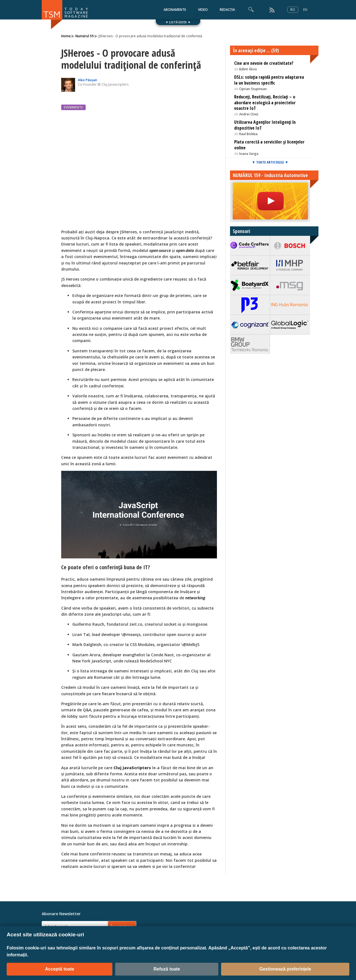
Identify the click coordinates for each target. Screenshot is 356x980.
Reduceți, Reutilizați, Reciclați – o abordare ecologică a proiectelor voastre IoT (265, 103)
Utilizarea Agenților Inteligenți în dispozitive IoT (265, 125)
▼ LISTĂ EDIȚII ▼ (178, 22)
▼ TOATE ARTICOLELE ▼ (270, 162)
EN (305, 10)
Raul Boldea (248, 134)
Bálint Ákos (248, 69)
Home (66, 36)
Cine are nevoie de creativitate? (264, 63)
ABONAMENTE (175, 10)
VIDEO (203, 10)
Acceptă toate (60, 969)
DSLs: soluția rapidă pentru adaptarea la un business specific (269, 80)
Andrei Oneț (249, 114)
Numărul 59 (85, 36)
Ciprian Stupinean (253, 89)
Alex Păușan (87, 80)
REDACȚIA (227, 10)
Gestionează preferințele (285, 969)
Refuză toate (167, 969)
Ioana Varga (249, 154)
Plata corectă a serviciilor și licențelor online (269, 145)
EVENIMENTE (73, 107)
